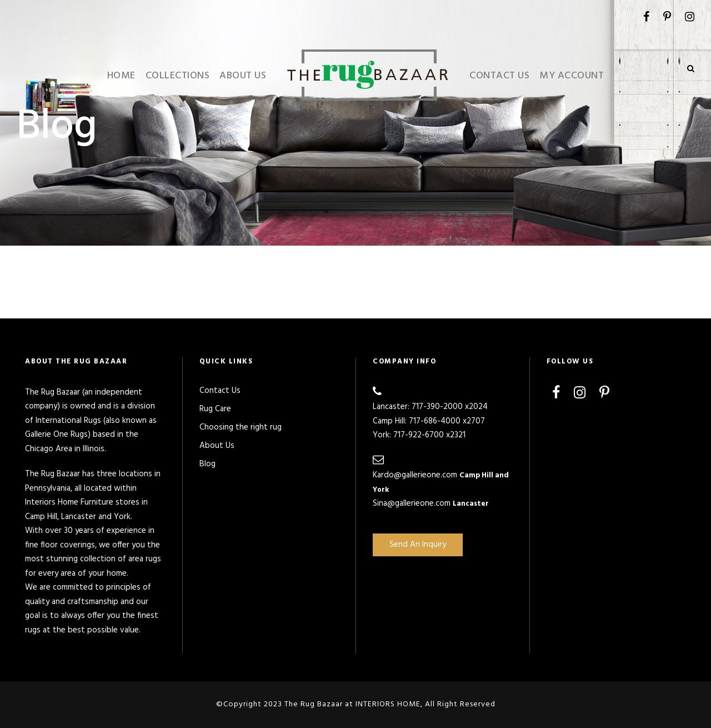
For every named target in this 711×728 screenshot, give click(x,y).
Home (121, 76)
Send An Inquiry (418, 545)
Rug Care (215, 409)
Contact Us (499, 76)
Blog (207, 464)
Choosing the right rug (241, 427)
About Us (243, 76)
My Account (572, 76)
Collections (178, 76)
